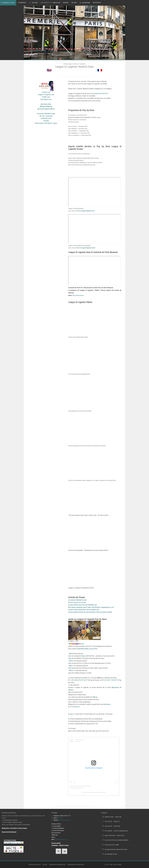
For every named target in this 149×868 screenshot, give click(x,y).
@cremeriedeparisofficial (46, 109)
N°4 (106, 680)
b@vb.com (60, 818)
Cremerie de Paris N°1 (101, 93)
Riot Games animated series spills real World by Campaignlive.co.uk (91, 607)
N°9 (79, 680)
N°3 (103, 680)
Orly (70, 658)
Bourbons (107, 704)
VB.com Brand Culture (111, 854)
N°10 (117, 680)
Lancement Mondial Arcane (46, 114)
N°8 (113, 680)
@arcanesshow (46, 104)
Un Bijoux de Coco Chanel (112, 845)
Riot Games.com (46, 99)
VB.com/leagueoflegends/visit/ (86, 211)
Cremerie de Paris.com (65, 820)
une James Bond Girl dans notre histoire (116, 849)
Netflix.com (46, 97)
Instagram (86, 3)
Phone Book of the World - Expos (46, 123)
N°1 (69, 680)
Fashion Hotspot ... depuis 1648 (113, 817)
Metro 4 (72, 661)
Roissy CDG (85, 656)
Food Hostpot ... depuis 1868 (112, 826)
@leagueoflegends (46, 106)
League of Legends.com (46, 95)
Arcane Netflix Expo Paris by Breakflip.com (83, 605)
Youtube (46, 121)
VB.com (74, 3)
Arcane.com (46, 92)
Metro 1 (72, 670)
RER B (71, 654)
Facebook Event (46, 118)
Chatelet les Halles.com (61, 839)
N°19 (87, 680)
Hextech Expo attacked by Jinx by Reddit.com (84, 610)
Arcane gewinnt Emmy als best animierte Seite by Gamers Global (90, 612)
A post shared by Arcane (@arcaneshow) (94, 792)
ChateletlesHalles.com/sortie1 (87, 649)
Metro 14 (72, 666)
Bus (72, 714)
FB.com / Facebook (46, 116)
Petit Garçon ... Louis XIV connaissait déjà (116, 831)
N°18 (83, 680)
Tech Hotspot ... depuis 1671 (112, 821)
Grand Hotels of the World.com (76, 865)
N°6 (76, 680)
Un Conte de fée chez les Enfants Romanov (117, 840)
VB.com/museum (78, 295)
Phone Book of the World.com (57, 865)
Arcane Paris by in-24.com (77, 602)
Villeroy (95, 697)
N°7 (110, 680)
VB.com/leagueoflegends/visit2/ (86, 248)
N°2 (73, 680)
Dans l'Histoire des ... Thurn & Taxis (114, 836)
